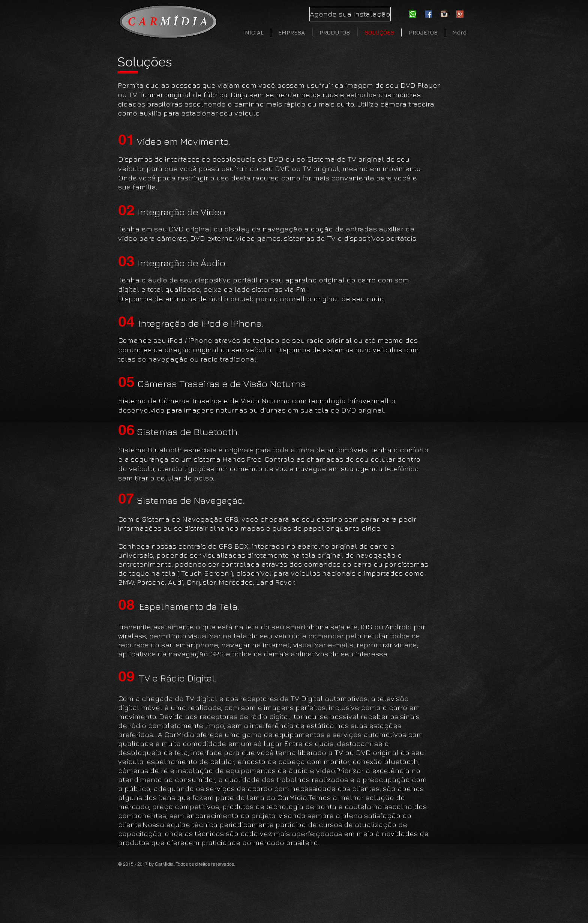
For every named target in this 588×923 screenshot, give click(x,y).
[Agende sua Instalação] (350, 14)
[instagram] (444, 14)
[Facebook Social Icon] (428, 14)
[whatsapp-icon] (413, 14)
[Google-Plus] (460, 14)
